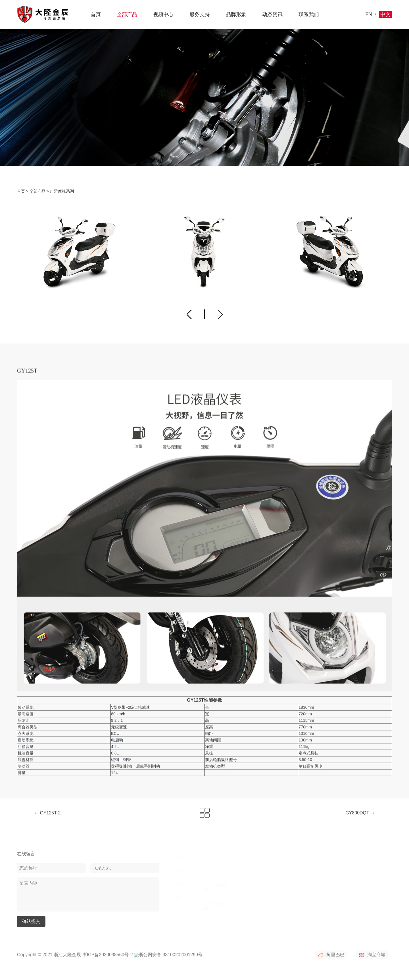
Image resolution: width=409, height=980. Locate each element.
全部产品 (127, 14)
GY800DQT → (360, 818)
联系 (181, 899)
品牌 (181, 871)
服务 (208, 857)
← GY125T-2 (47, 818)
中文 (385, 14)
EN (369, 14)
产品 (208, 871)
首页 (96, 14)
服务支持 (200, 14)
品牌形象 (236, 14)
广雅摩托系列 (62, 192)
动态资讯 (272, 14)
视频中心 (163, 14)
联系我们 (309, 14)
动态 (181, 885)
